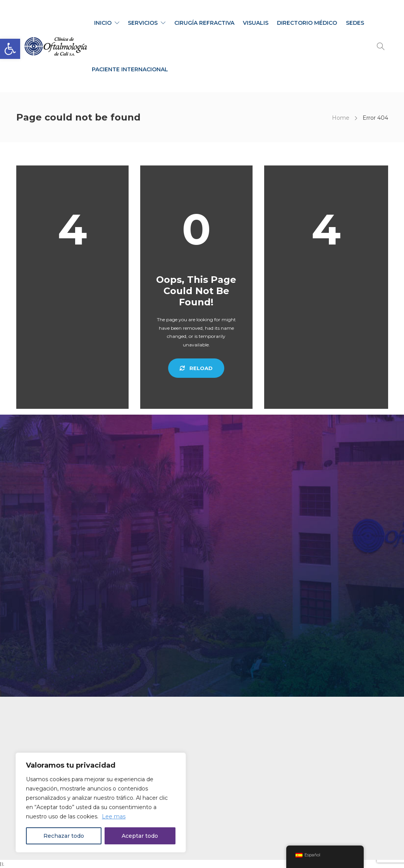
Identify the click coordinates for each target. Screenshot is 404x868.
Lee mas (114, 816)
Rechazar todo (64, 836)
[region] (101, 803)
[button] (10, 49)
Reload (196, 368)
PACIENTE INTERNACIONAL (130, 69)
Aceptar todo (140, 836)
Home (341, 118)
